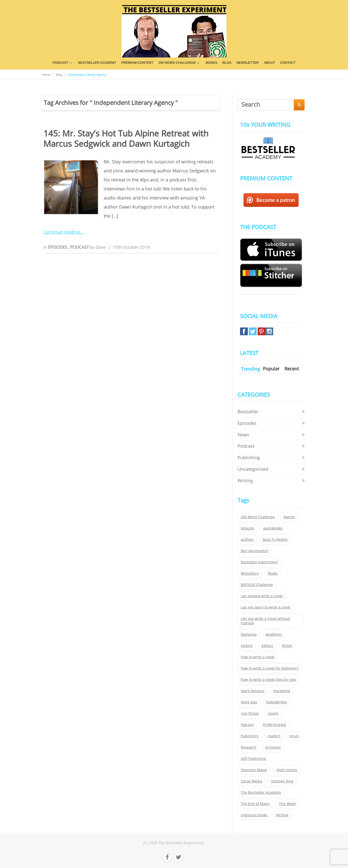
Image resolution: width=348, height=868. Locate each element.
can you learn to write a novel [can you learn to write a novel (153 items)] (266, 607)
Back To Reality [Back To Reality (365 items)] (275, 540)
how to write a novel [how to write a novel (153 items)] (258, 657)
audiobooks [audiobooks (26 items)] (273, 528)
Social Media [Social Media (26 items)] (251, 781)
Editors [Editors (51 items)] (267, 646)
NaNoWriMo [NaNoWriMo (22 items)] (276, 702)
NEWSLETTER (248, 63)
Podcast (80, 247)
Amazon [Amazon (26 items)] (248, 528)
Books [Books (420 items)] (273, 573)
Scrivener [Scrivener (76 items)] (273, 747)
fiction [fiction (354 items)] (287, 646)
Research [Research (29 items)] (249, 747)
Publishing (249, 457)
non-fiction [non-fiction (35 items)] (250, 713)
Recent (292, 369)
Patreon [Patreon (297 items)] (247, 725)
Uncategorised (253, 469)
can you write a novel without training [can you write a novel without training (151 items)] (266, 621)
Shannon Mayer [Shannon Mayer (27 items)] (254, 770)
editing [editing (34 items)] (247, 646)
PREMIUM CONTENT (137, 63)
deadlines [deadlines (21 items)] (274, 634)
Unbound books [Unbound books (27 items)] (254, 815)
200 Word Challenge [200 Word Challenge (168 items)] (258, 517)
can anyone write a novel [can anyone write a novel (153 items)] (262, 596)
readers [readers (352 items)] (274, 736)
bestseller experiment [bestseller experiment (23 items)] (259, 562)
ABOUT (270, 63)
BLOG (227, 63)
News (243, 435)
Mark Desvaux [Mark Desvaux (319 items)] (253, 691)
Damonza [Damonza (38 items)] (249, 634)
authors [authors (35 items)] (247, 540)
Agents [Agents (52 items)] (289, 517)
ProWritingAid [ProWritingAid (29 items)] (274, 725)
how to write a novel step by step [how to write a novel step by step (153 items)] (269, 680)
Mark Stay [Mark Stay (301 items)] (249, 702)
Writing (245, 481)
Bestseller (248, 412)
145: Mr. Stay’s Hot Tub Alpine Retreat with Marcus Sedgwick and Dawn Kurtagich (126, 139)
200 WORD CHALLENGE (177, 63)
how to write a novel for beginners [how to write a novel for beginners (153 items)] (270, 668)
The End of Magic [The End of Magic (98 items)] (255, 804)
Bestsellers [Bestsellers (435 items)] (250, 573)
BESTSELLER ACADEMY (97, 63)
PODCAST (60, 63)
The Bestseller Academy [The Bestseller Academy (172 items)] (261, 792)
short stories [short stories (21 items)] (287, 770)
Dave (101, 247)
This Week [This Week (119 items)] (287, 804)
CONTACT (288, 63)
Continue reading (62, 232)
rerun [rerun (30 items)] (294, 736)
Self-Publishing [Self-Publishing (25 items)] (253, 759)
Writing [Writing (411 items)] (282, 815)
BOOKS (212, 63)
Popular (271, 369)
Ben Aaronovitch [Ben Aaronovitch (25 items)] (255, 551)
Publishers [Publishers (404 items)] (250, 736)
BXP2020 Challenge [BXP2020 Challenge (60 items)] (257, 585)
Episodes (58, 247)
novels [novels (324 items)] (273, 713)
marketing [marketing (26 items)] (282, 691)
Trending (250, 369)
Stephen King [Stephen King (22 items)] (282, 781)
